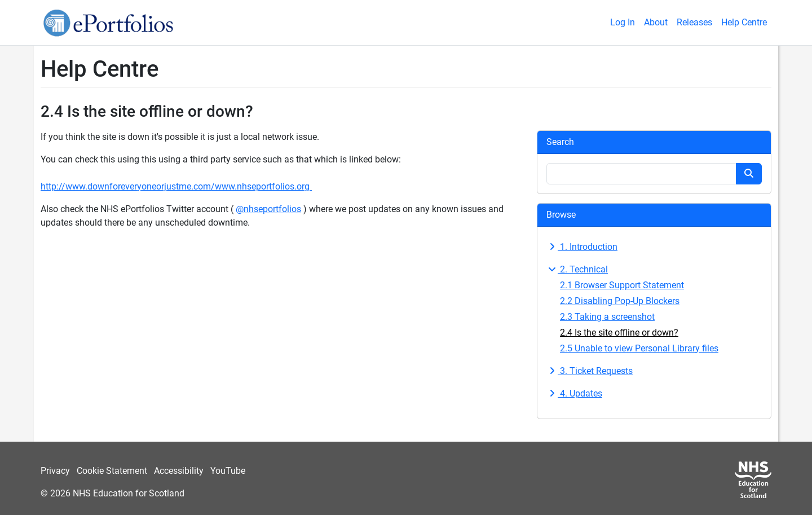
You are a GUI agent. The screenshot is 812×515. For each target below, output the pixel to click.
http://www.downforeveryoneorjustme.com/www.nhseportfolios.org (176, 186)
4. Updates (574, 393)
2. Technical (577, 269)
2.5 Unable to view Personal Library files (639, 348)
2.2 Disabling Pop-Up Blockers (620, 301)
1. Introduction (582, 247)
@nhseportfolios (268, 209)
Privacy (55, 471)
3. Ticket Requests (590, 371)
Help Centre (744, 22)
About (656, 22)
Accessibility (179, 471)
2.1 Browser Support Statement (622, 285)
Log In (623, 22)
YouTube (228, 471)
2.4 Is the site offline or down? (619, 333)
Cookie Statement (112, 471)
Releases (694, 22)
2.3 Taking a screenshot (607, 317)
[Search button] (749, 174)
